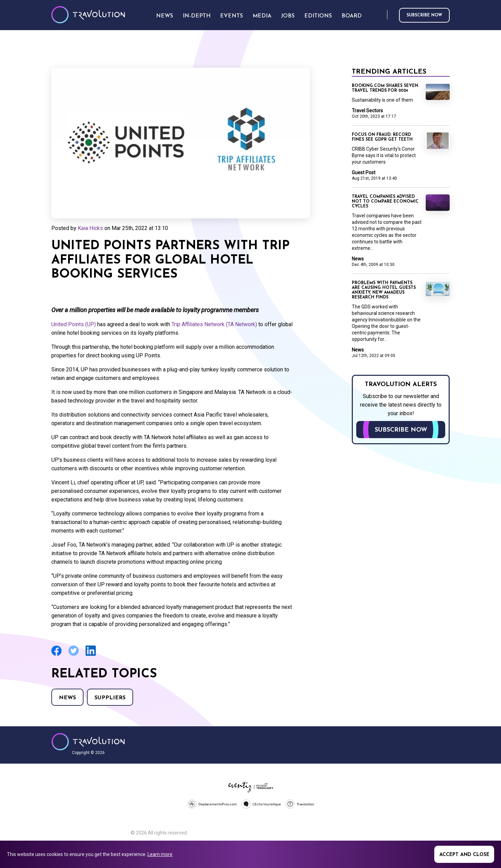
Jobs (288, 16)
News (67, 698)
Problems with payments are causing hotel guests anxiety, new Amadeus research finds (384, 290)
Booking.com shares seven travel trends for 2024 (385, 88)
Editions (318, 16)
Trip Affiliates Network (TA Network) (214, 324)
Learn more (160, 854)
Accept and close (464, 855)
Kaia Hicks (90, 228)
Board (352, 16)
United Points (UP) (74, 324)
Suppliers (110, 698)
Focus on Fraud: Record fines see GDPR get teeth (382, 137)
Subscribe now (424, 15)
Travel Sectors (367, 111)
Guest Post (364, 173)
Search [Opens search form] (381, 15)
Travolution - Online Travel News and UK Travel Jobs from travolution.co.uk (88, 742)
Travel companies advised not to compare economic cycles (385, 202)
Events (232, 16)
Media (262, 16)
